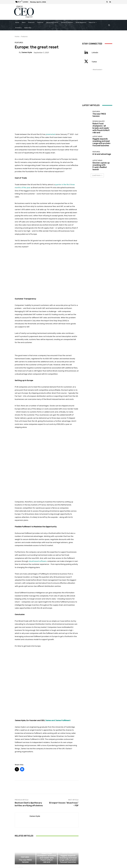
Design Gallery (46, 792)
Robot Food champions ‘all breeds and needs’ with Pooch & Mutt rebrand (47, 796)
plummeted (50, 113)
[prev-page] (16, 804)
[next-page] (21, 804)
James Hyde (27, 52)
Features (24, 36)
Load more (97, 168)
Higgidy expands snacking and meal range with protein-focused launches (68, 796)
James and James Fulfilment (58, 655)
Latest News (68, 792)
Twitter (94, 62)
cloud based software (38, 518)
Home (17, 36)
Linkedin (95, 53)
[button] (109, 25)
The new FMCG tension (25, 797)
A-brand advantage (100, 148)
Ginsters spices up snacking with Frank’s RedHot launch (101, 159)
